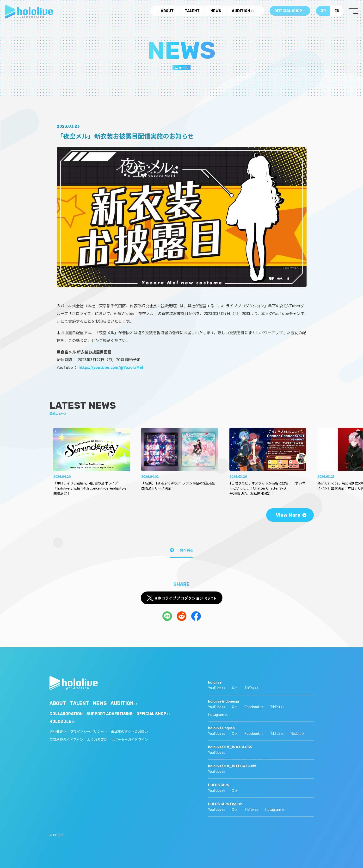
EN (337, 11)
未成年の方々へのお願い (129, 732)
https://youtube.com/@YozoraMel (111, 367)
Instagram (218, 715)
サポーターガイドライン (129, 740)
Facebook (254, 707)
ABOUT (167, 11)
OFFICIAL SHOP (290, 11)
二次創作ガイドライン (66, 740)
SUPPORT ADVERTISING (110, 714)
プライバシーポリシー (89, 732)
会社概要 (58, 732)
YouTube (216, 688)
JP (323, 11)
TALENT (192, 11)
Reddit (298, 734)
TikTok (251, 688)
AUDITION (243, 11)
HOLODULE (62, 721)
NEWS (216, 11)
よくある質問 (97, 740)
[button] (308, 451)
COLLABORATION (66, 714)
